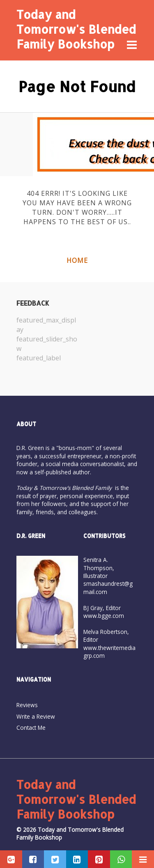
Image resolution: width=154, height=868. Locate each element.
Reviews (27, 705)
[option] (47, 339)
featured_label (39, 358)
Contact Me (31, 728)
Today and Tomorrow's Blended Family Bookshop (76, 29)
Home (77, 260)
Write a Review (36, 716)
